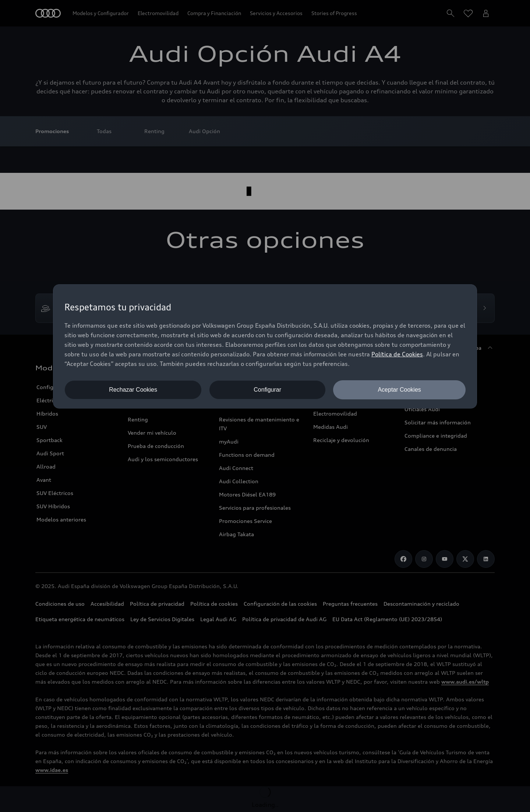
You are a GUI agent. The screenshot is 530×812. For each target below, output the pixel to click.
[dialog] (265, 346)
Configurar (267, 390)
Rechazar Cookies (133, 390)
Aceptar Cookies (399, 390)
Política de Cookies (397, 354)
